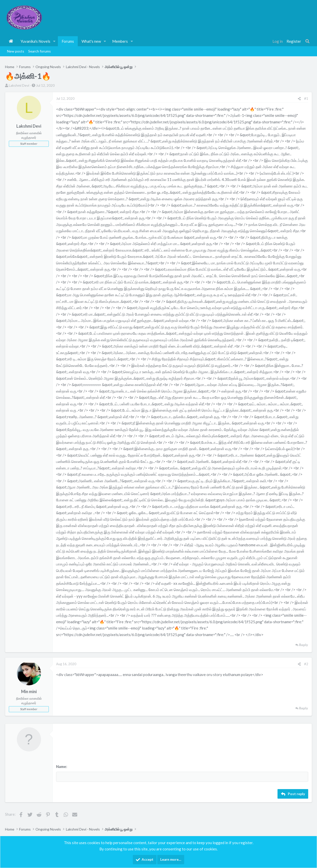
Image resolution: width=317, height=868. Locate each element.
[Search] (307, 41)
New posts (16, 51)
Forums (68, 41)
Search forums (39, 51)
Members (120, 41)
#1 (306, 99)
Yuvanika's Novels (35, 41)
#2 (306, 664)
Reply (304, 645)
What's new (91, 41)
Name (61, 766)
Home (11, 41)
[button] (54, 41)
